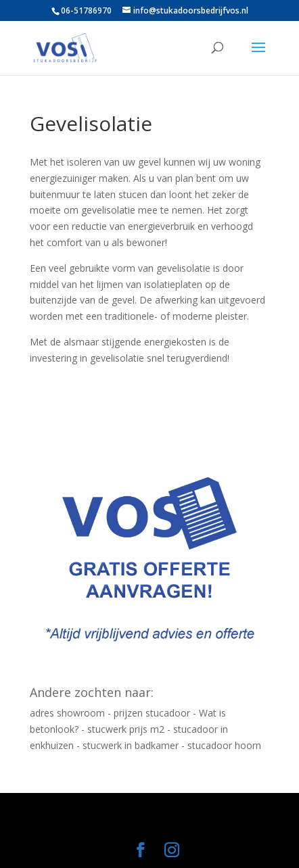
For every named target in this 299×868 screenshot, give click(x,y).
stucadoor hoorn (224, 745)
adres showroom (67, 713)
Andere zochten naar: (92, 692)
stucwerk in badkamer (131, 745)
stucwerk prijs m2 (126, 729)
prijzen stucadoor (152, 713)
